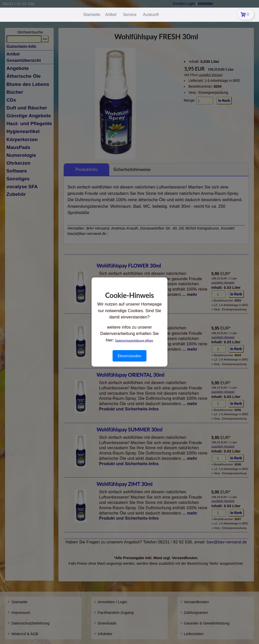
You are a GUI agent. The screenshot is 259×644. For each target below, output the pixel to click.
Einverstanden (129, 356)
